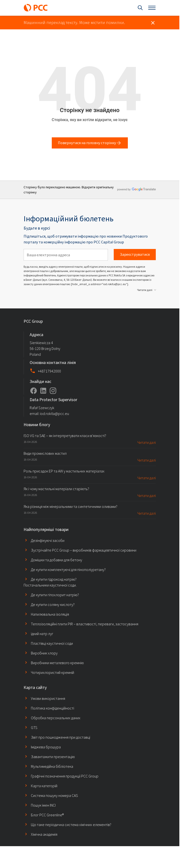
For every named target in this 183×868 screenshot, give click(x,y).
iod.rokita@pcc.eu (54, 414)
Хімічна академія (40, 834)
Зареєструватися (135, 254)
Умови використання (44, 698)
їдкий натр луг (38, 634)
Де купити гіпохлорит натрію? (51, 595)
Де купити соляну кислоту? (49, 604)
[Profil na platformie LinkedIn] (43, 391)
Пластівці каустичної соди (48, 643)
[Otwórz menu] (152, 8)
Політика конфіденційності (49, 708)
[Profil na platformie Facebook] (34, 391)
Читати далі (145, 290)
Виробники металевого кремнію (54, 663)
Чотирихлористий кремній (49, 672)
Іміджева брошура (42, 747)
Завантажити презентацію (49, 757)
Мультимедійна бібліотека (48, 766)
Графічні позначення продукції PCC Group (61, 776)
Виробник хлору (41, 653)
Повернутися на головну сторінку (90, 143)
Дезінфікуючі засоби (44, 540)
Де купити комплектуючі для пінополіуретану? (65, 570)
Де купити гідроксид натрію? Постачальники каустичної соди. (50, 582)
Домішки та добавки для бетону (53, 560)
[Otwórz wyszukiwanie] (140, 8)
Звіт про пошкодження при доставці (57, 737)
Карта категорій (40, 786)
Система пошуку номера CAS (51, 795)
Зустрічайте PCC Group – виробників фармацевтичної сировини (80, 550)
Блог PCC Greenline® (44, 815)
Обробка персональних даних (52, 718)
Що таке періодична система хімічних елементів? (67, 825)
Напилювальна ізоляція (46, 614)
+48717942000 (49, 371)
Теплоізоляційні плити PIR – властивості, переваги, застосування (81, 624)
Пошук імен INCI (40, 805)
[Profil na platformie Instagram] (53, 391)
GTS (30, 727)
